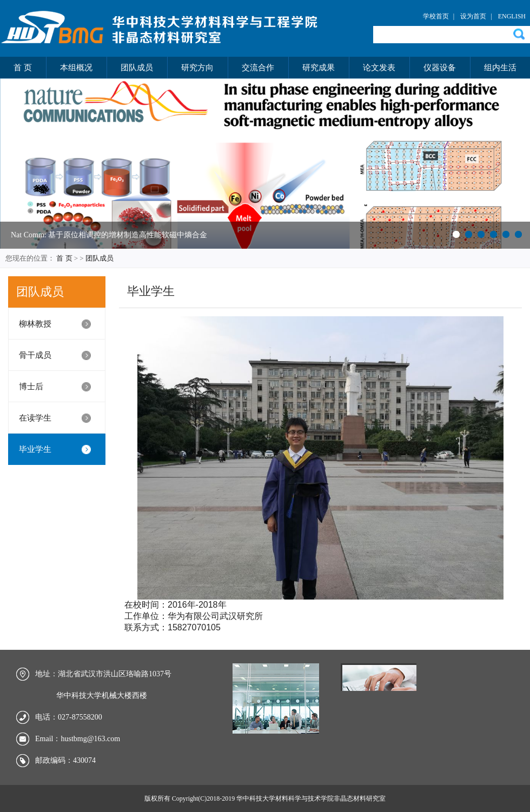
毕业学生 (35, 449)
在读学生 (35, 418)
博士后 (31, 387)
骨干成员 (35, 355)
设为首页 (473, 16)
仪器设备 (440, 68)
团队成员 (137, 68)
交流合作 (258, 68)
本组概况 (76, 68)
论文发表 (379, 68)
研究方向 (197, 68)
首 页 (23, 68)
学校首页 (436, 16)
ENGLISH (512, 16)
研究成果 (319, 68)
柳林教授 (35, 324)
